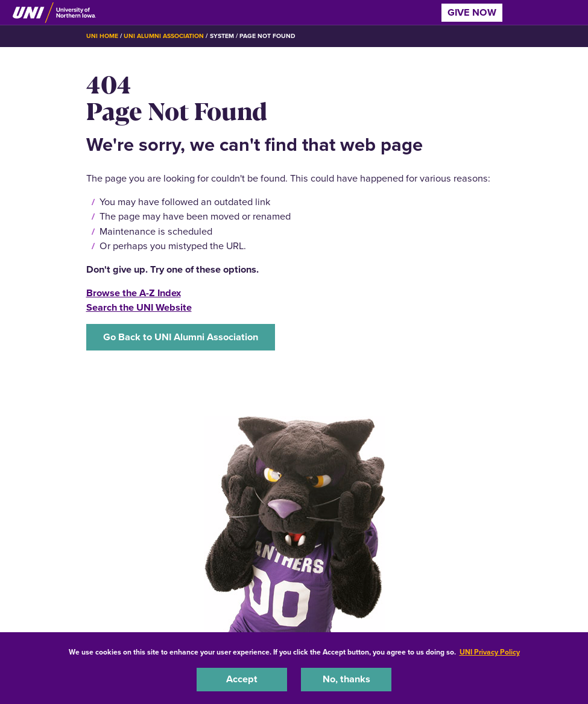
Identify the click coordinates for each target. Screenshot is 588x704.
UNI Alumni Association (164, 36)
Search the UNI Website (139, 307)
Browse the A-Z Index (134, 293)
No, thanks (346, 679)
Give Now (472, 12)
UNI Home (102, 36)
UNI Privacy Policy (490, 652)
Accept (242, 679)
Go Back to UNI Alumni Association (181, 337)
